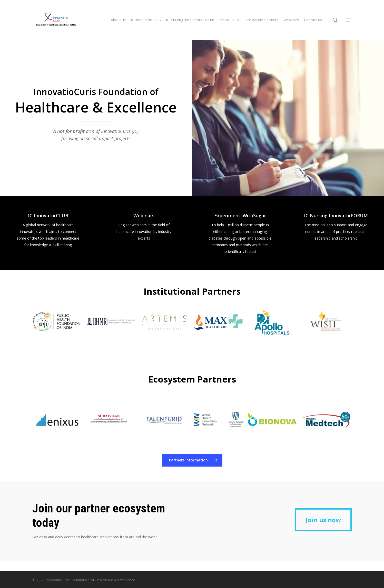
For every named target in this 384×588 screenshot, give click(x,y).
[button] (349, 20)
